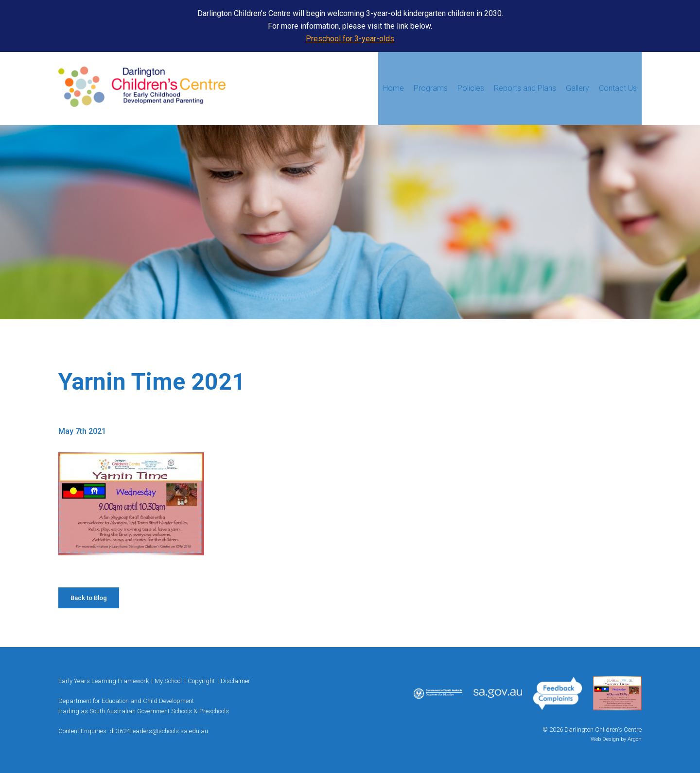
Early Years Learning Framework (104, 681)
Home (394, 88)
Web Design (605, 739)
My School (168, 681)
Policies (471, 88)
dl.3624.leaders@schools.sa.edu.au (159, 731)
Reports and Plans (525, 88)
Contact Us (618, 88)
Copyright (201, 681)
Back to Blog (89, 598)
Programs (431, 88)
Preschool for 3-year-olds (350, 39)
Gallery (577, 88)
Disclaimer (236, 681)
